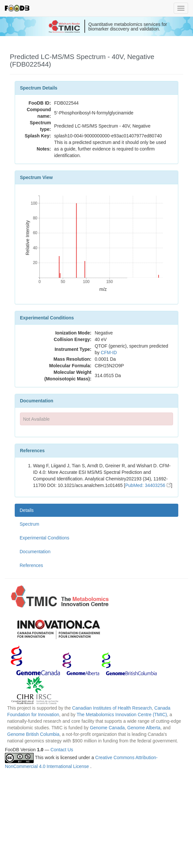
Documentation (35, 552)
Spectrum (29, 524)
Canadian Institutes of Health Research (112, 708)
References (31, 565)
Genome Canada (107, 728)
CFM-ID (109, 353)
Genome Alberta (144, 728)
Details (27, 510)
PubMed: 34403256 (148, 485)
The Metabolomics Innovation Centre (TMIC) (122, 715)
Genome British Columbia (33, 734)
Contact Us (62, 750)
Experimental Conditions (44, 538)
